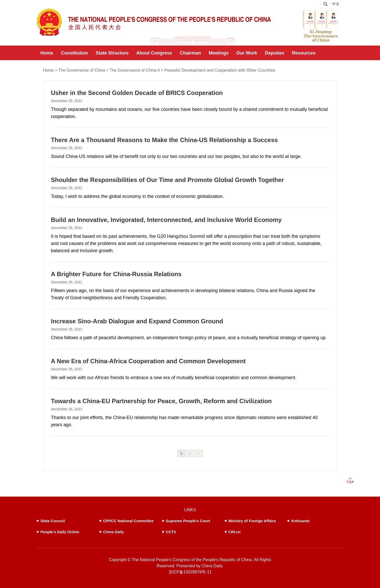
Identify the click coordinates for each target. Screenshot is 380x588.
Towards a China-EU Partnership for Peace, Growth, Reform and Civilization (161, 401)
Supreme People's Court (188, 521)
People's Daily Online (60, 532)
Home (48, 70)
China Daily (114, 532)
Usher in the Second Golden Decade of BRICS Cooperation (137, 93)
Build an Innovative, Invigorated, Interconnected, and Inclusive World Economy (166, 220)
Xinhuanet (300, 521)
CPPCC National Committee (128, 521)
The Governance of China (82, 70)
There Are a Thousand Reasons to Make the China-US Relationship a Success (164, 140)
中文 (336, 4)
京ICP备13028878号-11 (190, 572)
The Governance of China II (135, 70)
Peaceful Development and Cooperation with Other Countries (220, 70)
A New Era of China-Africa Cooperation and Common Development (148, 361)
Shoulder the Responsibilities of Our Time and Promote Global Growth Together (167, 180)
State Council (53, 521)
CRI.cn (234, 532)
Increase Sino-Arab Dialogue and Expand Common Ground (137, 321)
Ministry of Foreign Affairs (252, 521)
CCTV (171, 532)
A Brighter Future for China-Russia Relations (116, 274)
